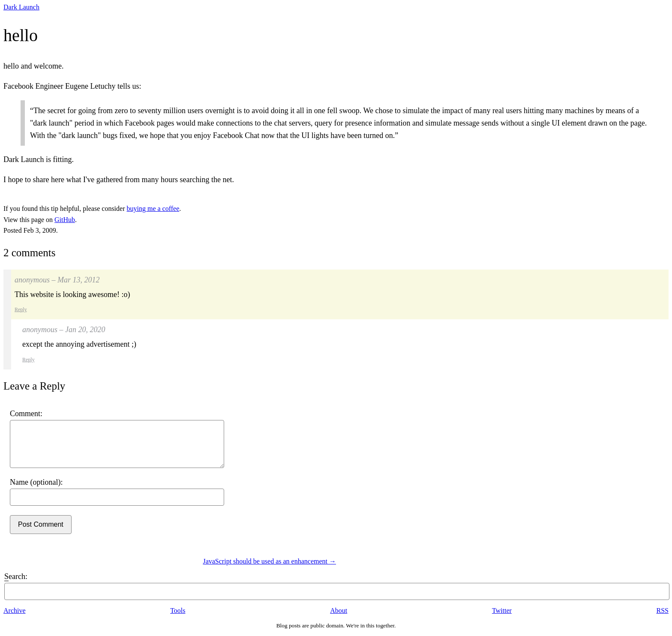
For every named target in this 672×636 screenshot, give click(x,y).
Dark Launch (21, 7)
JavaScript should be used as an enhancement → (269, 561)
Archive (15, 610)
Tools (178, 610)
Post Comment (41, 524)
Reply (21, 309)
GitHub (65, 220)
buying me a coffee (153, 208)
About (339, 610)
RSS (663, 610)
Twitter (502, 610)
